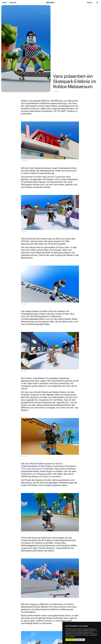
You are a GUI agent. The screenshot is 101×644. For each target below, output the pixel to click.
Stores (90, 3)
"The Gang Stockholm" (32, 469)
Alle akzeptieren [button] (70, 640)
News (4, 3)
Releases (13, 3)
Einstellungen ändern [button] (80, 640)
